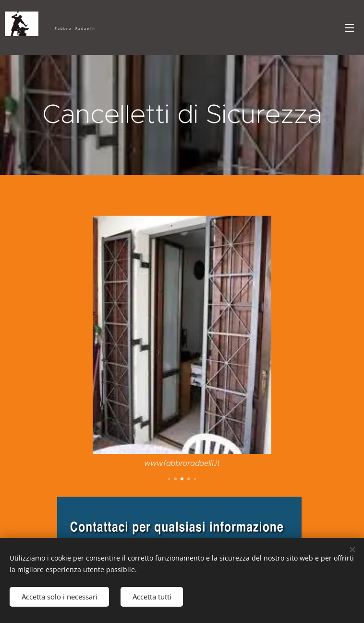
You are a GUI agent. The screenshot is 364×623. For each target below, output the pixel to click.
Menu (350, 28)
